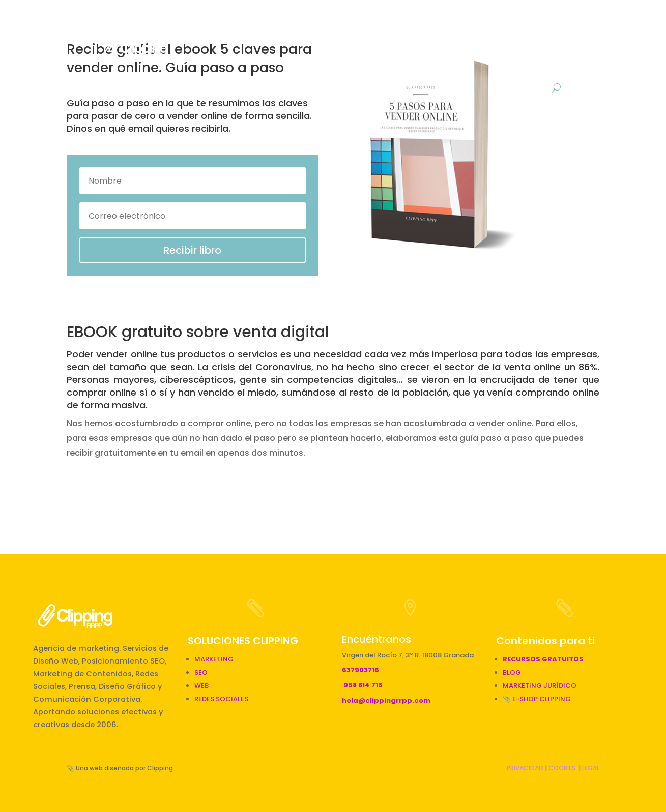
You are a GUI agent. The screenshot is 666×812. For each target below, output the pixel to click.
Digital (390, 25)
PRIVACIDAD (525, 768)
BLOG (495, 25)
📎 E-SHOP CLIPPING (538, 699)
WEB (201, 686)
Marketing (289, 25)
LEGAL (591, 768)
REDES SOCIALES (221, 699)
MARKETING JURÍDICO (540, 686)
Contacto (533, 64)
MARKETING (214, 659)
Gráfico (445, 25)
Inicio (233, 25)
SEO (201, 672)
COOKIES (562, 768)
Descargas (542, 25)
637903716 (360, 670)
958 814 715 (363, 685)
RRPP (343, 25)
